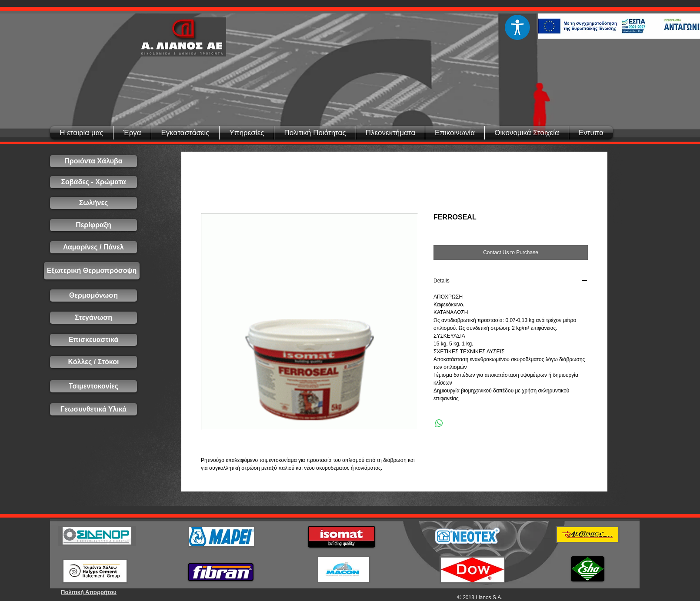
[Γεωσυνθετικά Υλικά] (93, 409)
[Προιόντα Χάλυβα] (93, 161)
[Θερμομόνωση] (93, 296)
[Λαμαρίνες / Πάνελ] (93, 247)
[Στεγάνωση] (93, 318)
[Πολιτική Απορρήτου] (89, 592)
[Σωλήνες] (93, 203)
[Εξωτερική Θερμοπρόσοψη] (92, 271)
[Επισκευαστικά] (93, 340)
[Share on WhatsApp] (439, 423)
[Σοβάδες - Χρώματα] (93, 182)
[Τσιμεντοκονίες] (93, 386)
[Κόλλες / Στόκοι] (93, 362)
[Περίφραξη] (93, 225)
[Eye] (517, 27)
